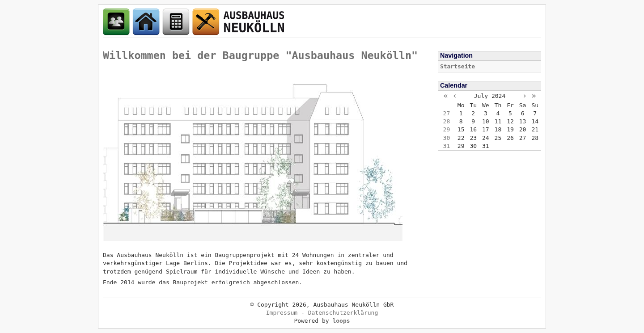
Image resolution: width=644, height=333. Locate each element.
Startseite (458, 66)
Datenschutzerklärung (343, 313)
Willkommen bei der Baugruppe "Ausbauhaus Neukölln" (260, 55)
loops (341, 321)
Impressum (282, 313)
